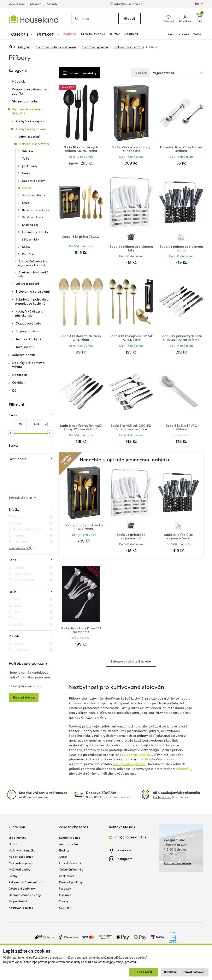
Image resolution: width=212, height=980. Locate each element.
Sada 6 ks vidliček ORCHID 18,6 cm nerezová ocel (131, 427)
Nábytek (19, 81)
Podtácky (28, 254)
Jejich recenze (162, 797)
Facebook (124, 850)
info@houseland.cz (128, 4)
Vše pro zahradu (25, 101)
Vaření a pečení (29, 136)
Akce (171, 34)
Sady (17, 599)
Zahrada (70, 34)
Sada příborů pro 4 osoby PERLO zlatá (131, 149)
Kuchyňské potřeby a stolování (56, 47)
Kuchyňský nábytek (30, 121)
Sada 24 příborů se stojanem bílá (131, 248)
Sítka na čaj (30, 225)
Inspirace (131, 34)
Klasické (19, 644)
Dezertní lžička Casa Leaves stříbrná (181, 149)
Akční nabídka (69, 844)
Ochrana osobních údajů (25, 895)
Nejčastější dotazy (21, 857)
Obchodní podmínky (22, 888)
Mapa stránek (18, 901)
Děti (15, 390)
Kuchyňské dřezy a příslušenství (29, 313)
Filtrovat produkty (83, 73)
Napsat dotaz (24, 697)
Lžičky (17, 605)
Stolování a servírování (129, 47)
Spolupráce (67, 876)
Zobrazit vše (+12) (21, 497)
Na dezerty (21, 650)
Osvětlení (19, 382)
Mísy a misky (31, 239)
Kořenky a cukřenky (35, 232)
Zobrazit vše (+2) (20, 548)
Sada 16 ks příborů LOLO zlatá (81, 238)
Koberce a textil (24, 355)
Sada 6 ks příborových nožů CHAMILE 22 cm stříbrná (181, 338)
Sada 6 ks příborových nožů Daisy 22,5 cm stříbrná (81, 427)
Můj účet (65, 908)
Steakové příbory (34, 195)
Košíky (26, 247)
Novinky (184, 34)
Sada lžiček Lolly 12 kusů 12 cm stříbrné (81, 630)
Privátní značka (93, 34)
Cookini (18, 523)
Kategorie (24, 47)
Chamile (19, 567)
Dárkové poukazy (71, 882)
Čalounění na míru (71, 869)
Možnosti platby (19, 869)
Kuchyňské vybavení (95, 47)
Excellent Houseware (27, 529)
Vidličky (18, 624)
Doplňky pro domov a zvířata (28, 365)
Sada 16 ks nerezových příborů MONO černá (81, 149)
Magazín (36, 4)
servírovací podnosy (137, 755)
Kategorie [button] (20, 34)
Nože (26, 203)
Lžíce (17, 612)
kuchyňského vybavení (129, 764)
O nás (13, 844)
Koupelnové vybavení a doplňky (29, 91)
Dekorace (20, 375)
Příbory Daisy (22, 574)
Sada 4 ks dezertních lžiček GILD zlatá (81, 338)
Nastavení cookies (21, 908)
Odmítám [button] (170, 972)
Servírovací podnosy (36, 210)
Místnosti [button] (46, 34)
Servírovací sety (33, 217)
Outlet (197, 34)
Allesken (19, 517)
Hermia (18, 536)
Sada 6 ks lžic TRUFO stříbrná (181, 427)
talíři (145, 759)
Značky (64, 901)
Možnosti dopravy (21, 863)
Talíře (26, 158)
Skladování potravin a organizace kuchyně (33, 263)
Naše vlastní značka (22, 850)
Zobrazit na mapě (177, 863)
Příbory (154, 47)
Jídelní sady (30, 166)
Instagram (124, 859)
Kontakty (52, 4)
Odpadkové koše (28, 323)
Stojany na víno (27, 331)
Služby (114, 34)
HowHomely (21, 542)
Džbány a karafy (33, 181)
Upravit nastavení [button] (194, 972)
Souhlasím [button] (144, 972)
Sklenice (28, 151)
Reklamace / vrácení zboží (26, 882)
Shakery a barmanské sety (33, 274)
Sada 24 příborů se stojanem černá (181, 248)
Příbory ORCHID (24, 580)
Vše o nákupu (17, 4)
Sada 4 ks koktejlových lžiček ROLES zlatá (131, 338)
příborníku (184, 769)
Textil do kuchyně (28, 339)
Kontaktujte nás (69, 838)
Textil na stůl (25, 347)
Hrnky (26, 173)
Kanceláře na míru (71, 863)
